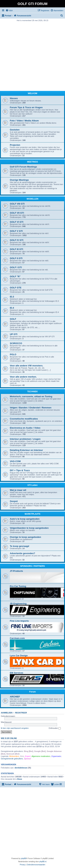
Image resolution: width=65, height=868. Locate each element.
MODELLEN (32, 199)
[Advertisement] (32, 56)
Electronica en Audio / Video (25, 428)
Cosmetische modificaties (24, 419)
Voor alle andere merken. (23, 377)
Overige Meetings (19, 180)
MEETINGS (32, 162)
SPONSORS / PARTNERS (32, 566)
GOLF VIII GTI (17, 204)
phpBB (24, 858)
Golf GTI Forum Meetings (23, 167)
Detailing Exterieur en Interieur (26, 450)
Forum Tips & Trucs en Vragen (26, 107)
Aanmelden (7, 713)
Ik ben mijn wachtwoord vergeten (15, 728)
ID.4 (12, 308)
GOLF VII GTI (17, 213)
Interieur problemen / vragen (25, 439)
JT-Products (16, 571)
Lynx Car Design (19, 656)
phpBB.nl (43, 862)
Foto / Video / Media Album (24, 121)
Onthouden (55, 728)
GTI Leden (32, 485)
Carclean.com (17, 638)
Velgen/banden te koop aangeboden (29, 528)
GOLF (13, 319)
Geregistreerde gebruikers (12, 759)
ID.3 (12, 297)
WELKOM (32, 93)
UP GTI (14, 334)
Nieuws (14, 98)
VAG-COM (15, 461)
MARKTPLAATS (32, 514)
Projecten (15, 145)
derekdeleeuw (21, 768)
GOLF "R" (15, 276)
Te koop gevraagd (19, 546)
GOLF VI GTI (17, 222)
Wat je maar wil (18, 490)
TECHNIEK (32, 392)
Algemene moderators (41, 756)
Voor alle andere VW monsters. (26, 366)
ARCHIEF (15, 697)
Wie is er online (9, 738)
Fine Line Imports (19, 621)
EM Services (17, 673)
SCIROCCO (16, 343)
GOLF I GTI (16, 267)
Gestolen (15, 130)
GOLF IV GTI (17, 240)
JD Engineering (18, 604)
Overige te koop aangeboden (25, 537)
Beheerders (14, 756)
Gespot (14, 501)
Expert (28, 756)
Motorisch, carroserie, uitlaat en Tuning (31, 396)
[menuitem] (9, 10)
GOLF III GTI (16, 249)
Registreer (21, 713)
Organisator (56, 756)
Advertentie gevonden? (22, 553)
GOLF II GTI (16, 258)
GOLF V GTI (16, 231)
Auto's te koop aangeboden (25, 519)
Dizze (20, 779)
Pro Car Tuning (18, 586)
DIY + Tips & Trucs (20, 470)
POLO (13, 354)
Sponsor (28, 759)
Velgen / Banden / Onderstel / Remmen (31, 408)
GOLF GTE (16, 288)
